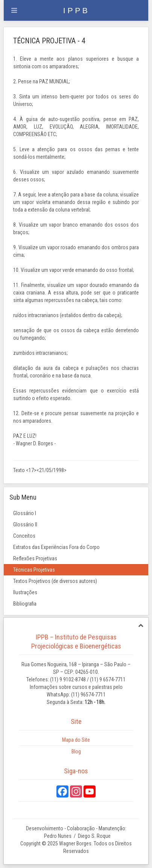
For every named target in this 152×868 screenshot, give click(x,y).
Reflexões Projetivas (35, 558)
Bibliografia (25, 604)
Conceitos (24, 536)
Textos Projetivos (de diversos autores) (55, 581)
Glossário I (25, 513)
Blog (76, 751)
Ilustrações (25, 592)
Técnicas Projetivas (34, 570)
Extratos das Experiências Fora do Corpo (56, 547)
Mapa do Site (76, 740)
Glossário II (25, 524)
